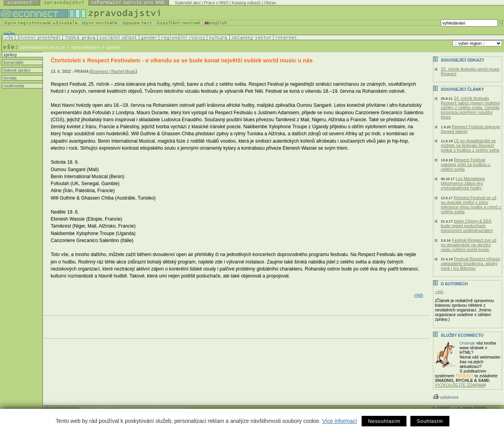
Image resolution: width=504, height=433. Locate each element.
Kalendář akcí (188, 3)
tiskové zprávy (16, 70)
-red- (419, 295)
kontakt (444, 408)
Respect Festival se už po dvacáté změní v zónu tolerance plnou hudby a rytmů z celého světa (471, 205)
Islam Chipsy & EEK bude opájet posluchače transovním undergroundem (467, 226)
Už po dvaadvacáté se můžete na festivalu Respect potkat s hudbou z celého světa (470, 145)
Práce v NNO (216, 3)
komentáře (13, 62)
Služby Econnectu (462, 335)
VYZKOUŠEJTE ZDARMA (460, 385)
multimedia (13, 86)
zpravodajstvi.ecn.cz (43, 47)
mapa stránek (474, 408)
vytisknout (446, 397)
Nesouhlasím (384, 421)
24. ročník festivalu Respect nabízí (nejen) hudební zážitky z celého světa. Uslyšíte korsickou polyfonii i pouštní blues (470, 108)
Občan (270, 3)
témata (9, 78)
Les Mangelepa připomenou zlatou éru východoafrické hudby (463, 183)
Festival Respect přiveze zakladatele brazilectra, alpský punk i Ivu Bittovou (470, 263)
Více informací (340, 421)
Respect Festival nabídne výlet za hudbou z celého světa (466, 164)
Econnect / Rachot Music (114, 72)
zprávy (10, 55)
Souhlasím (430, 421)
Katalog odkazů (246, 3)
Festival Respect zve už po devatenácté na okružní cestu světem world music (469, 245)
